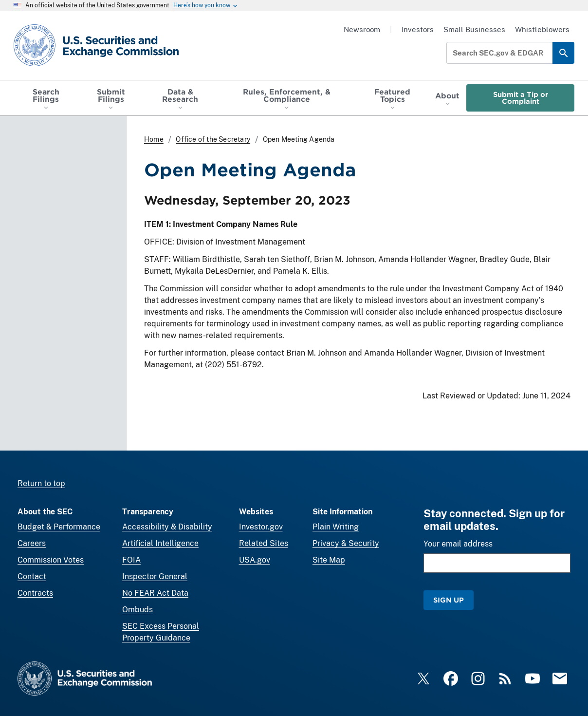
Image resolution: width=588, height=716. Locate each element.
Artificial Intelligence (160, 543)
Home (154, 139)
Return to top (41, 483)
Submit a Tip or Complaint (521, 98)
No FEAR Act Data (155, 593)
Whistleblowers (542, 29)
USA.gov (255, 560)
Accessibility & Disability (167, 527)
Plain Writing (336, 527)
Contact (32, 576)
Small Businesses (474, 29)
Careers (32, 543)
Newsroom (362, 29)
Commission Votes (51, 560)
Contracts (35, 593)
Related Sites (264, 543)
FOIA (131, 560)
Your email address (458, 544)
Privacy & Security (346, 543)
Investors (418, 29)
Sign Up (449, 600)
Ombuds (138, 610)
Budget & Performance (59, 527)
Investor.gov (261, 527)
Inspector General (155, 576)
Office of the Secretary (213, 139)
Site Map (329, 560)
